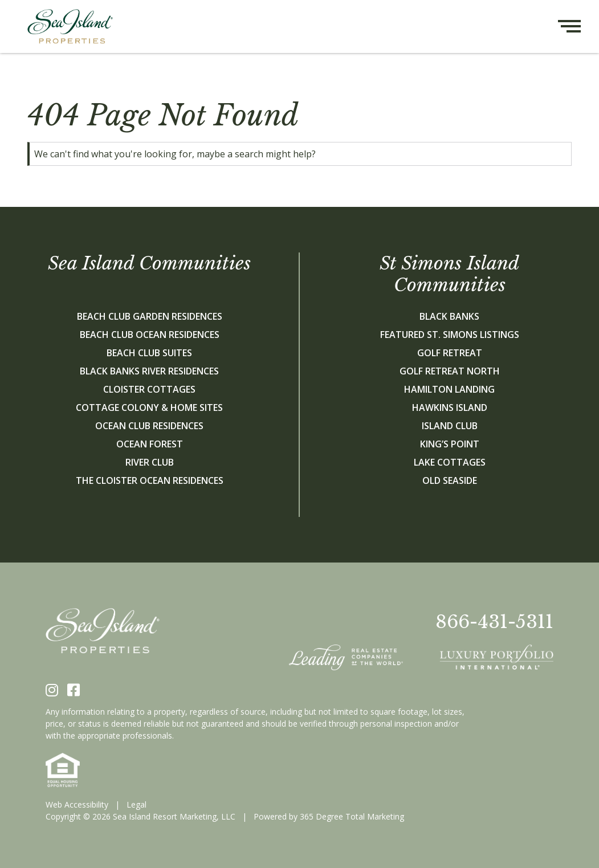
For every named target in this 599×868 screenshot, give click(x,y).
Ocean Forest (150, 444)
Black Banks (449, 316)
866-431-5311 (494, 622)
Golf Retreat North (450, 371)
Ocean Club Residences (149, 426)
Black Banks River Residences (149, 371)
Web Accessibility (77, 804)
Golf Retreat (450, 353)
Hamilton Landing (449, 389)
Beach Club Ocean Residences (150, 335)
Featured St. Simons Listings (450, 335)
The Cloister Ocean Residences (150, 480)
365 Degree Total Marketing (352, 816)
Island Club (450, 426)
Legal (136, 804)
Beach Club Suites (149, 353)
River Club (150, 462)
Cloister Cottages (149, 389)
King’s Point (450, 444)
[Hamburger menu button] (578, 27)
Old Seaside (450, 480)
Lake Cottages (450, 462)
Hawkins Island (450, 407)
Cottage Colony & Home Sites (149, 407)
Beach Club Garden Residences (150, 316)
